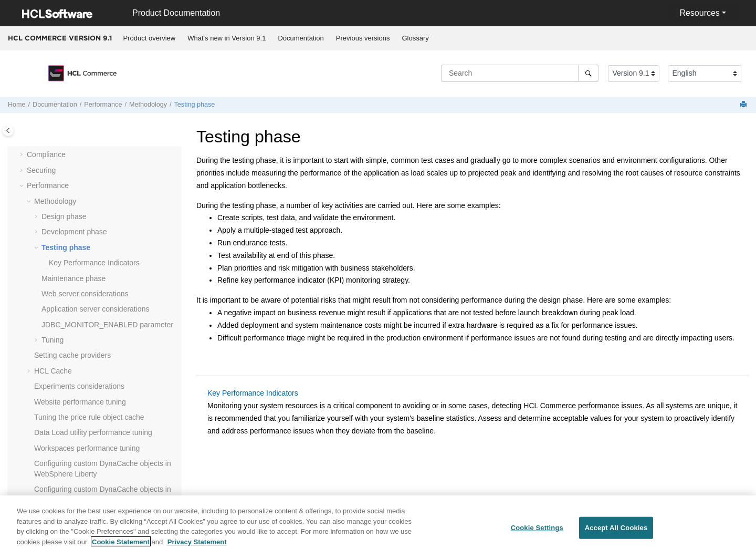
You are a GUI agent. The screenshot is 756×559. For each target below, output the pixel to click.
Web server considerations (85, 294)
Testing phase (195, 105)
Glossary (415, 38)
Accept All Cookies (616, 534)
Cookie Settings (537, 534)
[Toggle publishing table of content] (8, 131)
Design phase (64, 216)
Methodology (148, 105)
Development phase (74, 232)
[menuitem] (149, 38)
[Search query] (520, 73)
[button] (23, 155)
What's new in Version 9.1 (227, 38)
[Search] (588, 73)
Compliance (46, 154)
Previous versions (363, 38)
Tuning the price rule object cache (89, 417)
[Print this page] (744, 105)
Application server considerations (95, 309)
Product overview (150, 38)
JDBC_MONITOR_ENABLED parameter (107, 325)
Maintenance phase (73, 278)
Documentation (301, 38)
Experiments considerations (79, 386)
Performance (103, 105)
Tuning (52, 340)
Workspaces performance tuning (87, 448)
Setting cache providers (72, 355)
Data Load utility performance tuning (93, 432)
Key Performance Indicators (94, 263)
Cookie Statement (121, 547)
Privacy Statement (197, 547)
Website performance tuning (80, 402)
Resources (699, 13)
